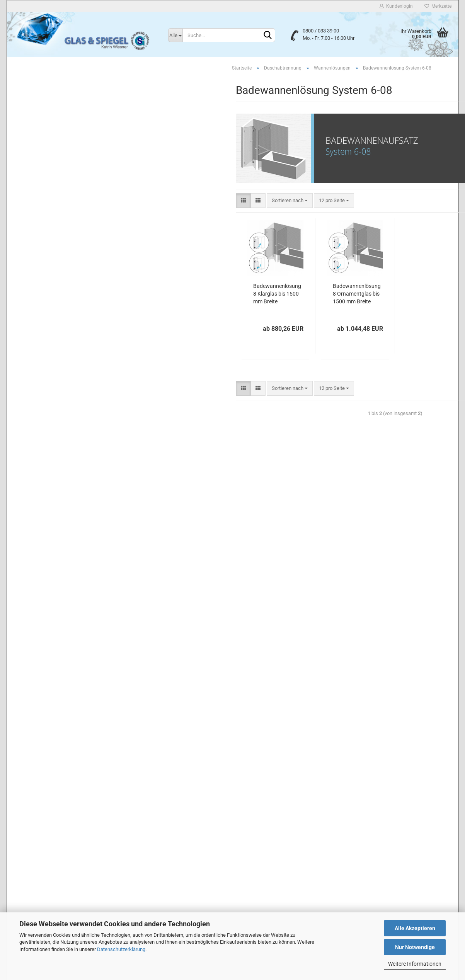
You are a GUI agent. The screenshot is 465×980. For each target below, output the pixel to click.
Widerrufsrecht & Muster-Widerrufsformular (65, 875)
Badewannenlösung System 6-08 (66, 237)
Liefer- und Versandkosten (44, 890)
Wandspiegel (33, 468)
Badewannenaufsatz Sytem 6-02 (66, 171)
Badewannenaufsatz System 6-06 (67, 215)
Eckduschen (38, 105)
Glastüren (30, 495)
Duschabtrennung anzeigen (55, 83)
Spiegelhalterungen (40, 481)
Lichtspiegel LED (37, 426)
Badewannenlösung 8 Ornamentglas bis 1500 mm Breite (250, 295)
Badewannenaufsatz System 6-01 (67, 161)
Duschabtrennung (38, 71)
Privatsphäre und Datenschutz (49, 812)
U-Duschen (37, 127)
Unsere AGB (27, 828)
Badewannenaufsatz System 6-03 (67, 183)
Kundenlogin (396, 6)
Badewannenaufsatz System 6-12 (67, 282)
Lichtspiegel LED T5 (41, 440)
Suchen (65, 586)
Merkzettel (439, 6)
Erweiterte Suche (65, 603)
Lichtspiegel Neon (39, 385)
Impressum (26, 843)
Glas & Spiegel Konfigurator (49, 523)
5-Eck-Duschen (42, 116)
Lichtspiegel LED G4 (41, 454)
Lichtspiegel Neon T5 (42, 399)
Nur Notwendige (415, 947)
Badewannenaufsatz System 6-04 (67, 193)
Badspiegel (31, 344)
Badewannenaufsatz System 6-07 (67, 227)
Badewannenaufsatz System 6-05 (67, 205)
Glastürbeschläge (38, 509)
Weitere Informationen (415, 964)
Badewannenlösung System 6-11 (66, 271)
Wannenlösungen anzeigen (60, 149)
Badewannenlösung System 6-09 (66, 249)
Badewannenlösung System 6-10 (66, 260)
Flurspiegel (31, 358)
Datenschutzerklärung (121, 949)
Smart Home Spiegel (41, 413)
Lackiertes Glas (36, 330)
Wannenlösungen (44, 138)
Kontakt (22, 859)
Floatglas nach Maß (41, 316)
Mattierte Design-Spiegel (46, 372)
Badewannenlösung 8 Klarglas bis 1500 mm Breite (170, 295)
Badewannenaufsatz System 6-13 (67, 293)
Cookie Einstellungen (37, 905)
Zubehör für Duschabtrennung (58, 304)
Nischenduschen (43, 94)
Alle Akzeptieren (415, 928)
